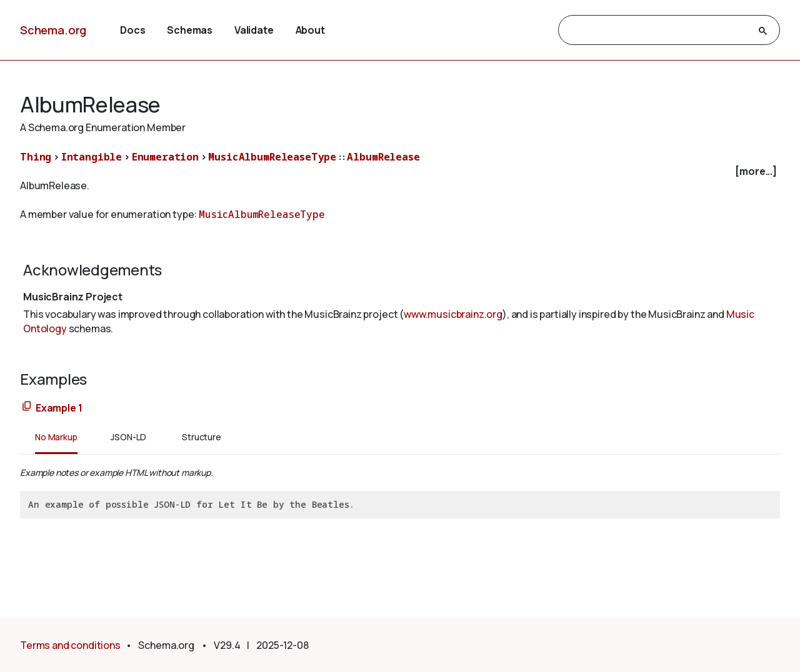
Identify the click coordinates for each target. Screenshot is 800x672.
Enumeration (165, 157)
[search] (658, 31)
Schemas (190, 30)
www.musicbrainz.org (453, 314)
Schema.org (53, 30)
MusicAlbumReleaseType (272, 157)
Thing (36, 157)
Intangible (92, 157)
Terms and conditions (70, 645)
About (310, 30)
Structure (202, 437)
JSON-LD (128, 437)
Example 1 (59, 408)
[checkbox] (400, 171)
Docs (132, 30)
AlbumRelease (383, 157)
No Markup (56, 437)
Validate (254, 30)
